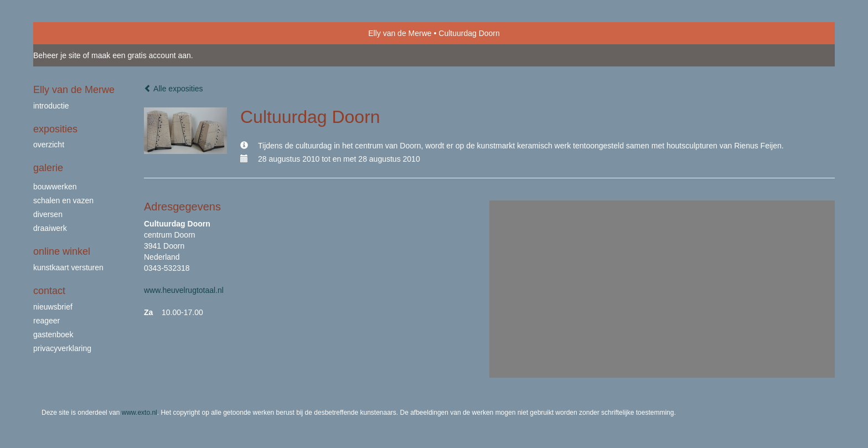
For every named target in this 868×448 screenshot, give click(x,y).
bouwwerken (55, 187)
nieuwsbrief (53, 307)
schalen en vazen (63, 200)
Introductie (51, 106)
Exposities (55, 129)
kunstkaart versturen (68, 267)
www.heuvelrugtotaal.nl (184, 290)
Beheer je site (57, 55)
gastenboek (53, 334)
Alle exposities (174, 89)
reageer (46, 321)
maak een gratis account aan (141, 55)
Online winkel (62, 251)
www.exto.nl (139, 413)
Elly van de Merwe (400, 33)
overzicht (49, 145)
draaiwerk (50, 228)
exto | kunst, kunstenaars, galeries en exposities (64, 33)
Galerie (48, 168)
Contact (49, 291)
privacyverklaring (62, 348)
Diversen (48, 214)
